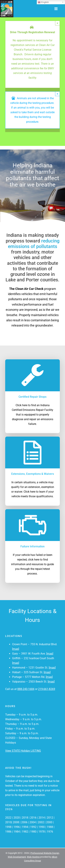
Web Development (17, 857)
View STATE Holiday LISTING (23, 751)
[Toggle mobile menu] (56, 9)
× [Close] (57, 23)
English (43, 2)
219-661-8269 (47, 689)
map (16, 649)
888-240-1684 (26, 689)
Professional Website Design (45, 853)
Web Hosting (33, 857)
